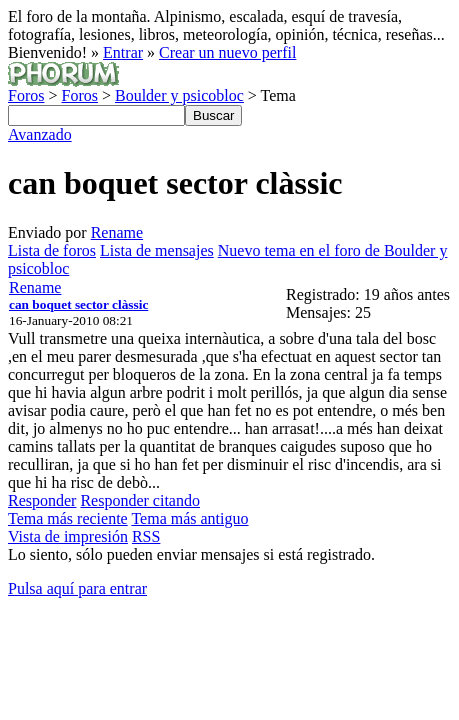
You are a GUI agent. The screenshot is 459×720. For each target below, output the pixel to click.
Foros (26, 95)
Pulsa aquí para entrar (77, 588)
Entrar (123, 52)
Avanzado (40, 134)
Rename (117, 232)
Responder (42, 500)
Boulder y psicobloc (179, 95)
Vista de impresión (68, 536)
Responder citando (140, 500)
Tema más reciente (68, 518)
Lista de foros (52, 250)
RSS (146, 536)
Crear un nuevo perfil (227, 52)
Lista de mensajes (157, 250)
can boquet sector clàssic (78, 304)
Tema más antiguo (189, 518)
